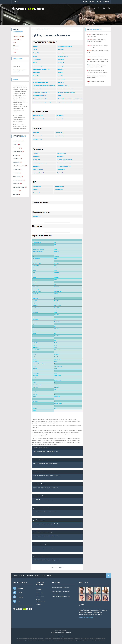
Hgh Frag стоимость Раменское (45, 29)
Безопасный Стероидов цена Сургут (61, 597)
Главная (15, 2)
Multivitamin (16, 191)
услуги (43, 575)
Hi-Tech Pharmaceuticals (19, 166)
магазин (37, 575)
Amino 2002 (16, 148)
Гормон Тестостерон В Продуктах (61, 588)
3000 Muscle (16, 162)
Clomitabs (16, 144)
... (63, 567)
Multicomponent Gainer (19, 187)
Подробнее (36, 453)
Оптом (99, 2)
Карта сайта (61, 636)
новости (22, 575)
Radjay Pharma (17, 177)
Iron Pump (16, 194)
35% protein (16, 184)
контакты (50, 575)
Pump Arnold (16, 159)
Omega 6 (15, 155)
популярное (29, 575)
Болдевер (16, 173)
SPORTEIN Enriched (18, 180)
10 (62, 567)
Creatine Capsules (18, 152)
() (51, 567)
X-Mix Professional (18, 141)
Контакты (106, 2)
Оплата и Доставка (89, 2)
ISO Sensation (17, 169)
